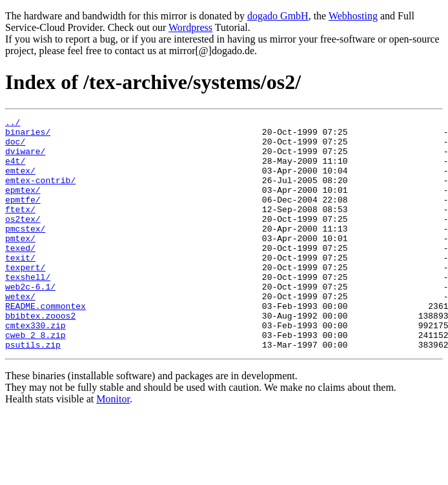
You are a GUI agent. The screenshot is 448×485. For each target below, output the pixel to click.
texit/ (20, 286)
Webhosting (353, 16)
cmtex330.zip (36, 368)
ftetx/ (20, 228)
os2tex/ (23, 240)
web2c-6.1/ (30, 321)
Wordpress (190, 27)
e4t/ (15, 170)
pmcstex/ (25, 252)
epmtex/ (23, 205)
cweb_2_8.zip (36, 379)
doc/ (15, 147)
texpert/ (25, 298)
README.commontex (46, 344)
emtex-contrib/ (40, 193)
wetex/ (20, 333)
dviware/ (25, 159)
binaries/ (28, 135)
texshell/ (28, 310)
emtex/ (20, 182)
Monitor (113, 445)
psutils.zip (33, 391)
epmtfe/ (23, 217)
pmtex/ (20, 263)
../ (13, 124)
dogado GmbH (278, 16)
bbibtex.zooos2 (40, 356)
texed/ (20, 275)
